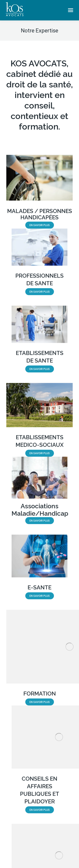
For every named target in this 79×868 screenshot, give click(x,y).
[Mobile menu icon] (71, 10)
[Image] (39, 181)
